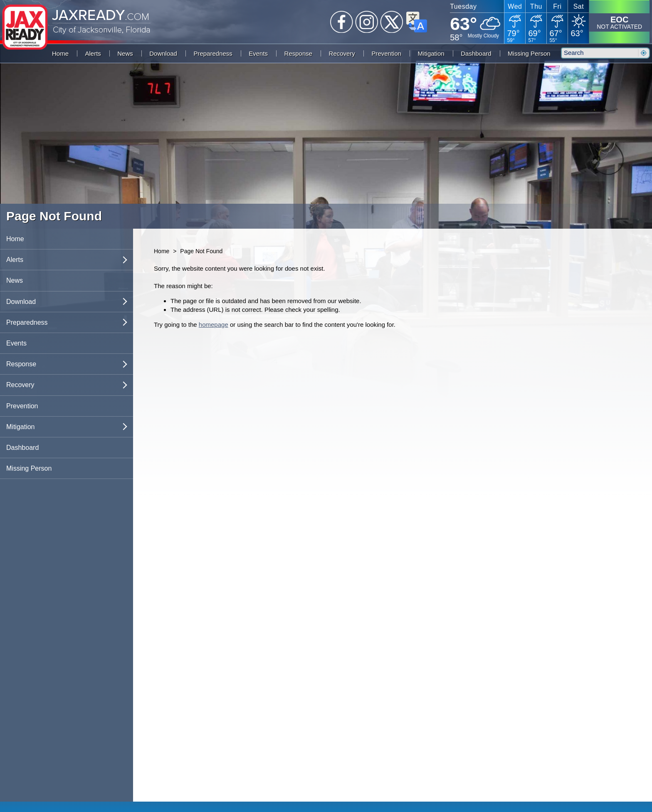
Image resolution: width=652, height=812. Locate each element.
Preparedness (213, 53)
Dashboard (476, 53)
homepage (214, 325)
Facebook (342, 22)
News (125, 53)
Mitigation (431, 53)
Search (643, 53)
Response (299, 53)
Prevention (386, 53)
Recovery (342, 53)
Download (163, 53)
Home (60, 53)
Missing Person (529, 53)
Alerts (93, 53)
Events (258, 53)
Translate (417, 22)
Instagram (367, 22)
